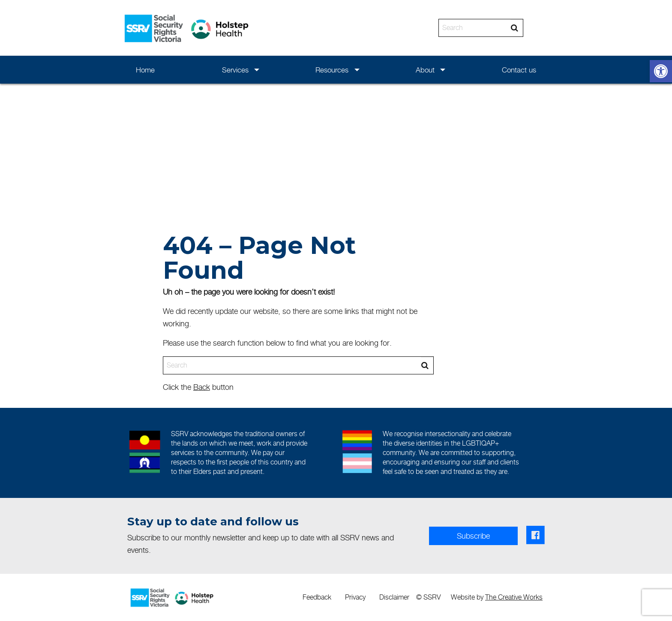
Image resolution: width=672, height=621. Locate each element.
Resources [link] (332, 70)
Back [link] (202, 387)
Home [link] (145, 70)
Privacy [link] (355, 597)
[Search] (475, 28)
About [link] (425, 70)
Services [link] (235, 70)
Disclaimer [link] (394, 597)
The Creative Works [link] (514, 597)
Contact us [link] (519, 70)
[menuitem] (145, 70)
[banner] (336, 28)
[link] (661, 71)
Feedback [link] (317, 597)
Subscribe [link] (473, 536)
